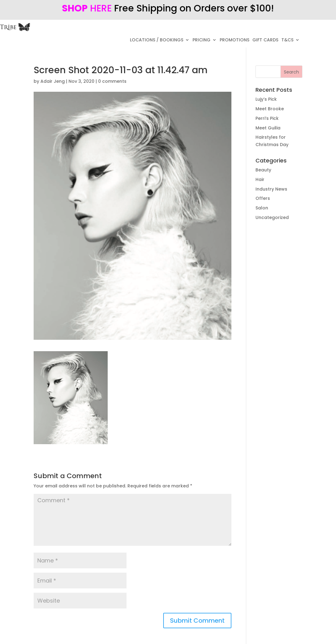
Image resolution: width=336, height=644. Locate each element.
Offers (263, 198)
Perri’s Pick (267, 118)
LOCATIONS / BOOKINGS (157, 40)
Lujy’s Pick (266, 99)
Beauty (263, 170)
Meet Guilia (268, 128)
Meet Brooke (270, 109)
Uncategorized (272, 217)
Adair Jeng (53, 81)
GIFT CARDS (265, 40)
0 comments (112, 81)
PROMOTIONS (234, 40)
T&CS (287, 40)
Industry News (271, 189)
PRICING (201, 40)
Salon (262, 208)
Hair (260, 179)
